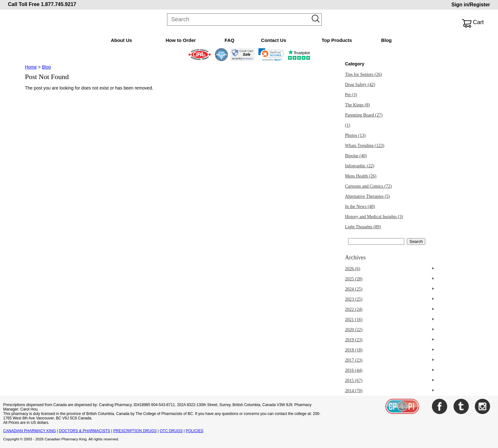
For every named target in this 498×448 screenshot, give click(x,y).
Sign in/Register (471, 5)
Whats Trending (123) (365, 146)
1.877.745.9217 (59, 4)
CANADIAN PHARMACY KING (30, 431)
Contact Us (274, 40)
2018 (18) (354, 350)
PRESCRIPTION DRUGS (135, 431)
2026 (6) (353, 269)
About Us (121, 40)
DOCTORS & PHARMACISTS (85, 431)
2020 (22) (354, 330)
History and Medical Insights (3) (374, 217)
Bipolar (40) (356, 156)
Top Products (337, 40)
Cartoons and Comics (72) (368, 186)
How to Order (181, 40)
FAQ (229, 40)
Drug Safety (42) (360, 85)
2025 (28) (354, 279)
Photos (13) (355, 135)
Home (31, 67)
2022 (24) (354, 309)
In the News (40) (360, 207)
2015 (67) (354, 381)
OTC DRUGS (171, 431)
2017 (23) (354, 360)
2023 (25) (354, 299)
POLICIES (195, 431)
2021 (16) (354, 320)
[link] (271, 55)
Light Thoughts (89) (363, 227)
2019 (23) (354, 340)
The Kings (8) (357, 105)
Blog (386, 40)
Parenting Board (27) (364, 115)
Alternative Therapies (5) (367, 196)
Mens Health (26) (361, 176)
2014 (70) (354, 391)
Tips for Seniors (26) (363, 74)
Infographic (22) (360, 166)
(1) (347, 125)
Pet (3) (351, 95)
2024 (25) (354, 289)
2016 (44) (354, 370)
